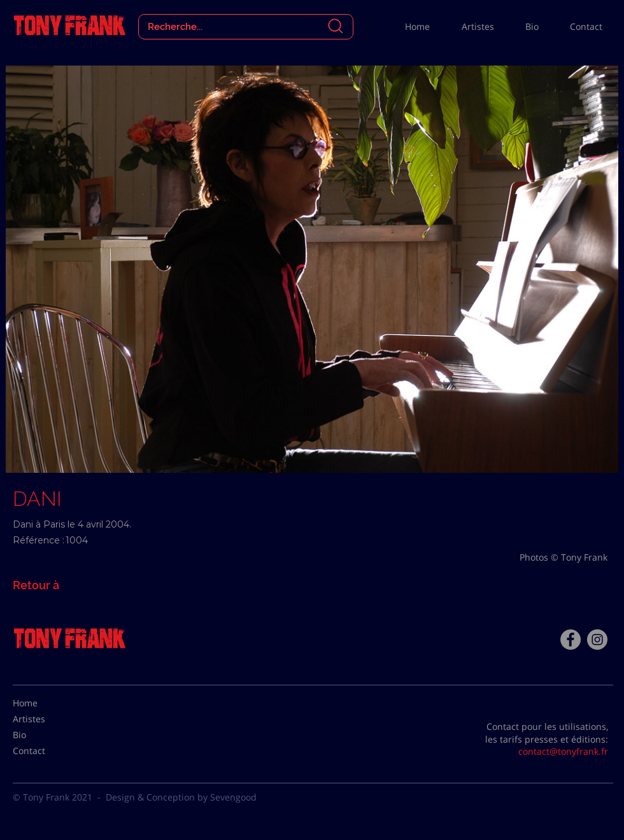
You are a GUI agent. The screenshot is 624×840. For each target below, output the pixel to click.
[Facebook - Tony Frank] (571, 640)
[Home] (45, 703)
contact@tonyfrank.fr (563, 751)
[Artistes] (45, 719)
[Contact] (45, 751)
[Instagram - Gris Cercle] (597, 640)
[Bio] (45, 735)
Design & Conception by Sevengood (181, 797)
